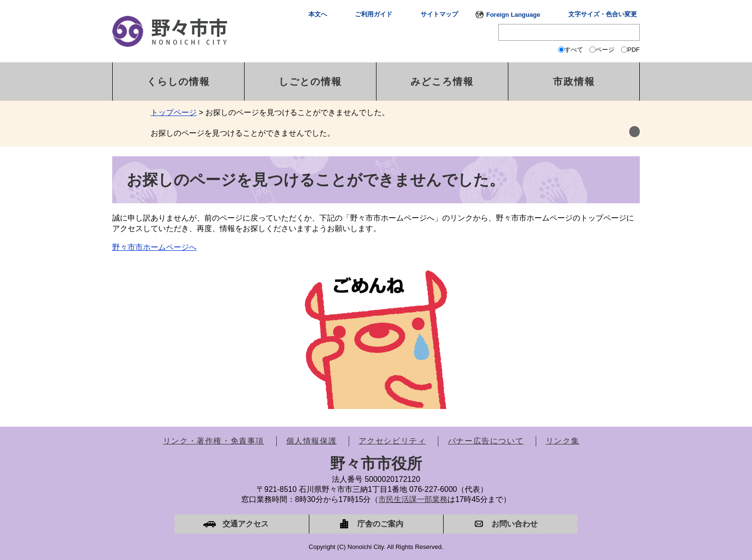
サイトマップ (439, 14)
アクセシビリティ (393, 441)
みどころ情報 (442, 82)
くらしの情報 (178, 82)
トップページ (174, 112)
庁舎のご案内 (380, 524)
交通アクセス (246, 524)
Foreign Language (513, 15)
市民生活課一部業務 (413, 499)
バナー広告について (486, 441)
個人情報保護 (312, 441)
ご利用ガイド (374, 14)
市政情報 (574, 82)
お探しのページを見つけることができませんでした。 (243, 133)
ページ (605, 50)
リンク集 (563, 441)
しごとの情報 (310, 82)
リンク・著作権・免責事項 (214, 441)
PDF (634, 50)
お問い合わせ (515, 524)
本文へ (318, 14)
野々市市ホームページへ (154, 247)
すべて (574, 50)
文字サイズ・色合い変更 (603, 14)
